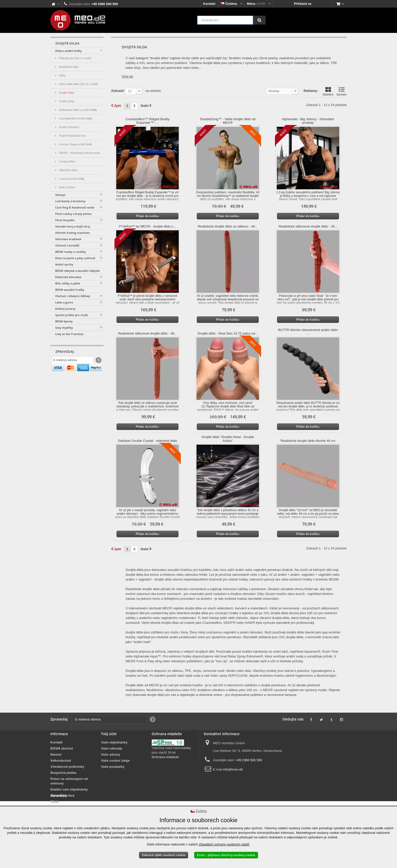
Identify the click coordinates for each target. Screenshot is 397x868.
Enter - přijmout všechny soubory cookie (226, 855)
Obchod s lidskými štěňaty (73, 296)
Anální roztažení (69, 127)
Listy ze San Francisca (69, 334)
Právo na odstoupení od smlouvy (69, 781)
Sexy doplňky (64, 328)
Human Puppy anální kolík (75, 144)
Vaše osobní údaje (115, 761)
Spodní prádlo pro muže (72, 315)
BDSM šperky (64, 321)
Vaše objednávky (114, 742)
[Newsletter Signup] (98, 361)
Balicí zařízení (67, 187)
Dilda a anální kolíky (68, 51)
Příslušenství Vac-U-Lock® (75, 58)
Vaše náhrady (112, 748)
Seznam (342, 91)
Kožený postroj (65, 309)
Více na (127, 76)
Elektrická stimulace (68, 277)
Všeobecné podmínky (67, 767)
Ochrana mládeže (165, 757)
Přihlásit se (303, 4)
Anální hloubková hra (72, 136)
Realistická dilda (68, 67)
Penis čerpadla (65, 220)
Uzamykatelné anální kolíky (75, 118)
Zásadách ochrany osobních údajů (224, 844)
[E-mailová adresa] (73, 361)
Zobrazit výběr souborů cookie (164, 855)
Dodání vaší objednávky (69, 789)
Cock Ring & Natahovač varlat (75, 207)
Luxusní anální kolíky (71, 179)
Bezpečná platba (63, 773)
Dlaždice (328, 91)
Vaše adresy (111, 755)
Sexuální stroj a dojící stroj (73, 226)
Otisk (55, 802)
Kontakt (209, 4)
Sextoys (60, 195)
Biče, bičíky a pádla (68, 283)
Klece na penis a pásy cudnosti (75, 258)
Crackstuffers (67, 161)
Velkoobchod (61, 761)
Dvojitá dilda (66, 92)
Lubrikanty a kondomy (70, 201)
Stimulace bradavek (68, 239)
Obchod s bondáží (67, 245)
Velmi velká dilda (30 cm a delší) (78, 84)
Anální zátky (66, 101)
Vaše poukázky (113, 767)
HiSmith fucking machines (72, 233)
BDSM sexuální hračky (70, 290)
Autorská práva (62, 795)
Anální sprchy (64, 264)
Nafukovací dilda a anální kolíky (78, 110)
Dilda (62, 75)
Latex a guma (64, 302)
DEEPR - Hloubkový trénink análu (79, 153)
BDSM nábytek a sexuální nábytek (77, 271)
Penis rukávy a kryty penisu (73, 214)
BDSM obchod (62, 748)
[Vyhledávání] (259, 20)
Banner (56, 755)
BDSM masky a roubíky (71, 252)
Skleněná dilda (68, 170)
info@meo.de (233, 769)
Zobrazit (118, 91)
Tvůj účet (109, 734)
